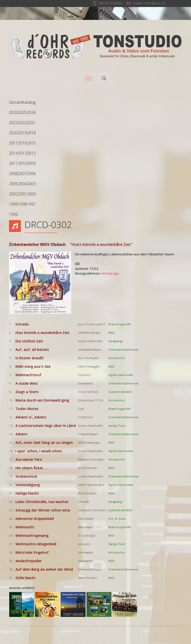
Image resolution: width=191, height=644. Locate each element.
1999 (13, 204)
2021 (31, 123)
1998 (22, 204)
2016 (22, 143)
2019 (22, 133)
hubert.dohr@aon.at (149, 3)
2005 (13, 184)
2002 (13, 194)
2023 (13, 123)
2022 (22, 123)
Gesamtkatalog (22, 102)
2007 (22, 174)
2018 (31, 133)
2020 (13, 133)
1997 (31, 204)
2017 (13, 143)
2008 (13, 174)
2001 (22, 194)
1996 (13, 214)
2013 (22, 153)
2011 (13, 163)
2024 (31, 112)
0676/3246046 (110, 3)
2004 (22, 184)
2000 (31, 194)
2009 (31, 163)
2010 (22, 163)
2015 (31, 143)
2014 (13, 153)
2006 (31, 174)
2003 (31, 184)
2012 (31, 153)
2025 (22, 112)
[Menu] (88, 78)
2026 (13, 112)
